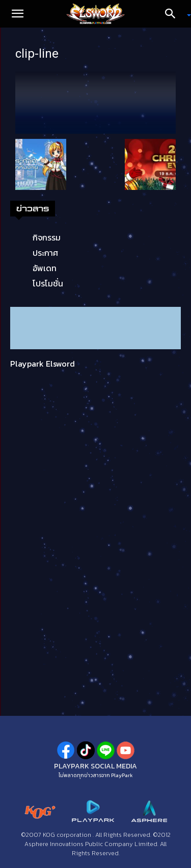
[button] (17, 14)
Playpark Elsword (43, 364)
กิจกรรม (47, 237)
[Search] (174, 14)
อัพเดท (45, 268)
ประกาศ (45, 253)
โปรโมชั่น (48, 283)
